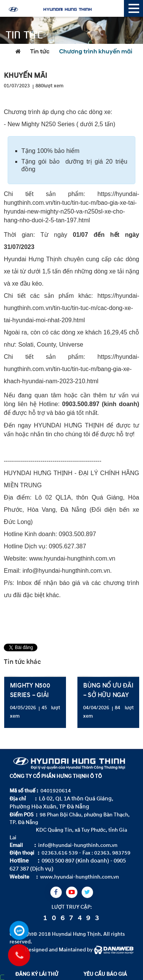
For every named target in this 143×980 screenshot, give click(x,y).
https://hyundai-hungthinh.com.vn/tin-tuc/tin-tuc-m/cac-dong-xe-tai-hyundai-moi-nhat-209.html (71, 308)
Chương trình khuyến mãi (96, 52)
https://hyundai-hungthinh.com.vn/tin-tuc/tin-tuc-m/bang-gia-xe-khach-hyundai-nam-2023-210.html (71, 369)
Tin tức (40, 52)
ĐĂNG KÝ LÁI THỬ (37, 974)
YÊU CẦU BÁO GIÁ (105, 974)
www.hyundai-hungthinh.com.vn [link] (72, 558)
